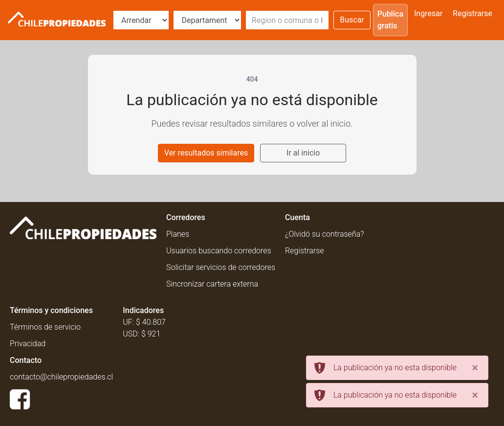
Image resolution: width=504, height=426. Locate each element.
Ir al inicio (303, 153)
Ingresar (428, 13)
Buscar (352, 20)
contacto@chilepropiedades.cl (61, 377)
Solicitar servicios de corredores (221, 267)
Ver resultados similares (206, 153)
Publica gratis (390, 20)
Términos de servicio (45, 327)
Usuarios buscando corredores (219, 251)
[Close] (475, 368)
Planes (178, 234)
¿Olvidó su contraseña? (324, 234)
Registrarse (472, 13)
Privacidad (28, 344)
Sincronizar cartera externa (212, 284)
